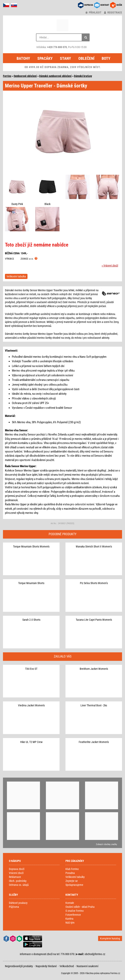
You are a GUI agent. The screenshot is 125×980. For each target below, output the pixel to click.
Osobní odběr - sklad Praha (80, 907)
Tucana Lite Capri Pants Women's (94, 620)
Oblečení (86, 58)
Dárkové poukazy (18, 903)
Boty (106, 58)
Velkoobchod (67, 966)
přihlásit (94, 12)
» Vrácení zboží (110, 266)
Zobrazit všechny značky (107, 844)
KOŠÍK (119, 5)
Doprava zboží (17, 869)
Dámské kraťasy (83, 76)
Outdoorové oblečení (25, 76)
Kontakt (70, 903)
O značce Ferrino (75, 911)
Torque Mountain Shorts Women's (31, 546)
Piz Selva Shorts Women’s (94, 583)
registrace (113, 12)
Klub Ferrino (72, 869)
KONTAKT (105, 5)
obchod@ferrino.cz (95, 954)
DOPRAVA (89, 5)
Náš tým (70, 923)
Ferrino (7, 76)
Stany (65, 58)
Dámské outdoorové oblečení (55, 76)
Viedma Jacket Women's (31, 705)
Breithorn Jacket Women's (94, 669)
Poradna (70, 873)
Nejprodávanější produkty (19, 966)
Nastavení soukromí (87, 966)
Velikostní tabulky (75, 877)
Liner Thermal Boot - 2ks (94, 705)
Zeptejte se (72, 881)
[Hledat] (86, 37)
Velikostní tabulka (16, 276)
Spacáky (45, 58)
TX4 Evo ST (31, 669)
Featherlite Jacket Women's (94, 742)
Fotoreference (73, 915)
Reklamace (15, 877)
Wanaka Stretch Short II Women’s (94, 546)
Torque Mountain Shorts (31, 583)
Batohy (23, 58)
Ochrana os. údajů (19, 885)
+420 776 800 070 (57, 47)
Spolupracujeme (74, 885)
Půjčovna (14, 907)
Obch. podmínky (18, 881)
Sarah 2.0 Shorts (31, 620)
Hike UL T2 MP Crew (31, 742)
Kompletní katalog (110, 938)
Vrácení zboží (16, 873)
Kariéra (69, 919)
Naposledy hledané (46, 966)
